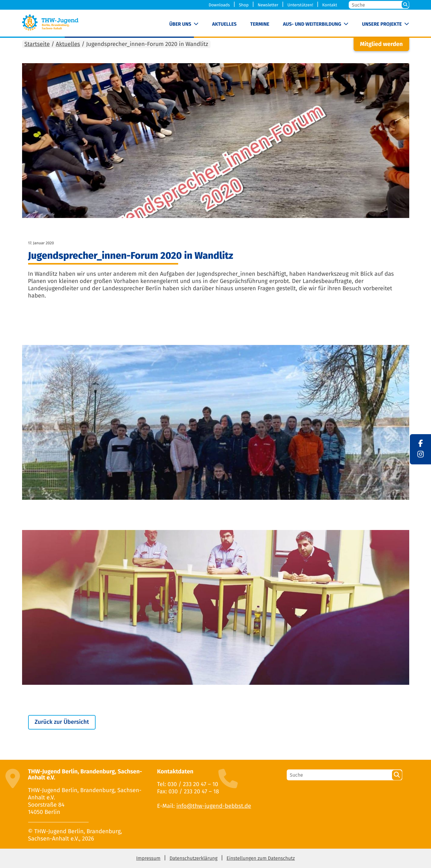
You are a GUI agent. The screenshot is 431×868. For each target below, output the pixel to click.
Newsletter (268, 5)
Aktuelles (224, 24)
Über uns (180, 24)
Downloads (219, 5)
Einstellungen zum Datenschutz (261, 858)
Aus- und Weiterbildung (312, 24)
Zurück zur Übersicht (62, 722)
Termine (260, 24)
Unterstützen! (300, 5)
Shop (244, 5)
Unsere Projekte (382, 24)
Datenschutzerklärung (193, 858)
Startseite (37, 44)
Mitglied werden (381, 44)
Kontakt (330, 5)
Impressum (148, 858)
